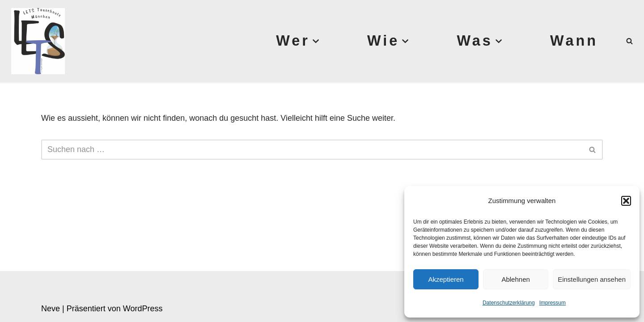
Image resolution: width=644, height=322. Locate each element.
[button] (626, 201)
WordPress (143, 309)
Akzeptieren (446, 279)
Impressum (553, 303)
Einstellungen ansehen (592, 279)
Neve (51, 309)
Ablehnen (515, 279)
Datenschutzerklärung (509, 303)
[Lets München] (36, 41)
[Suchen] (629, 41)
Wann (574, 41)
